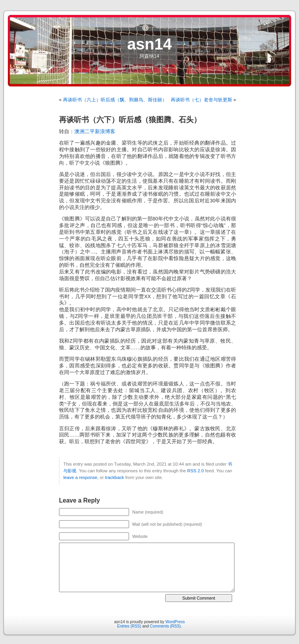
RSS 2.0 (196, 471)
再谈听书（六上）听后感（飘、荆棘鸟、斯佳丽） (115, 100)
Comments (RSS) (165, 626)
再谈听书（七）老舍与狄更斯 (201, 100)
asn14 (149, 44)
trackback (114, 477)
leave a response (80, 477)
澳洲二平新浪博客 (95, 132)
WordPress (175, 622)
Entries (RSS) (129, 626)
